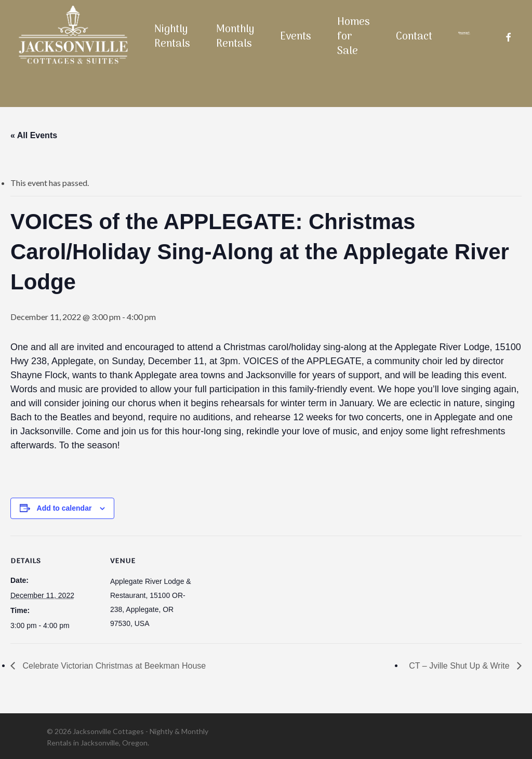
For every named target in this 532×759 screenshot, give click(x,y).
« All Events (34, 135)
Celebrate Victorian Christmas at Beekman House (113, 666)
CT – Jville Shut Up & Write (460, 666)
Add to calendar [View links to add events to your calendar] (64, 508)
